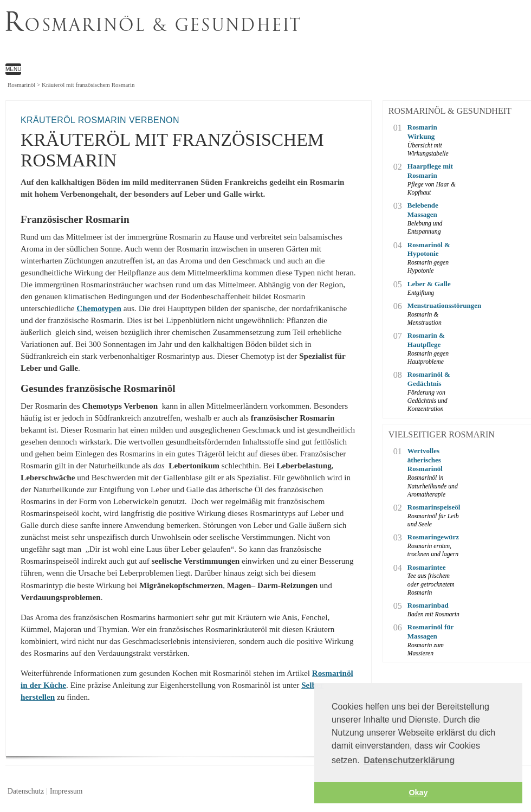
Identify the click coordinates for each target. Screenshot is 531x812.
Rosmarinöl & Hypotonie (429, 249)
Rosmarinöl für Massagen (430, 631)
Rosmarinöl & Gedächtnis (429, 379)
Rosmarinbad (428, 605)
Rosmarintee (427, 567)
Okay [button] (418, 792)
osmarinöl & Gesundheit (153, 24)
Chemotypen (99, 308)
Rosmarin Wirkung (422, 132)
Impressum (66, 791)
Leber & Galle (429, 284)
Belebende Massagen (423, 210)
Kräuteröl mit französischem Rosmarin (239, 36)
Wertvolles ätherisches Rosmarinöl (425, 460)
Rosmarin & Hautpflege (426, 340)
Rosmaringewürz (433, 537)
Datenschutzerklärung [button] (409, 760)
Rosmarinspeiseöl (434, 507)
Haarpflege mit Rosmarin (430, 171)
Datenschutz (26, 791)
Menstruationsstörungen (435, 305)
